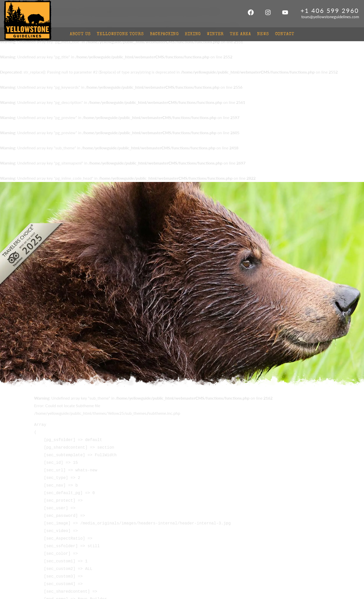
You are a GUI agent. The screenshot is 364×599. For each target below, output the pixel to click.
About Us (80, 34)
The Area (240, 34)
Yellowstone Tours (120, 34)
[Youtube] (285, 14)
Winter (215, 34)
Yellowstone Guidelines (28, 21)
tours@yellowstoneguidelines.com (330, 17)
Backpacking (164, 34)
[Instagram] (268, 14)
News (263, 34)
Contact (285, 34)
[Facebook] (251, 14)
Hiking (193, 34)
